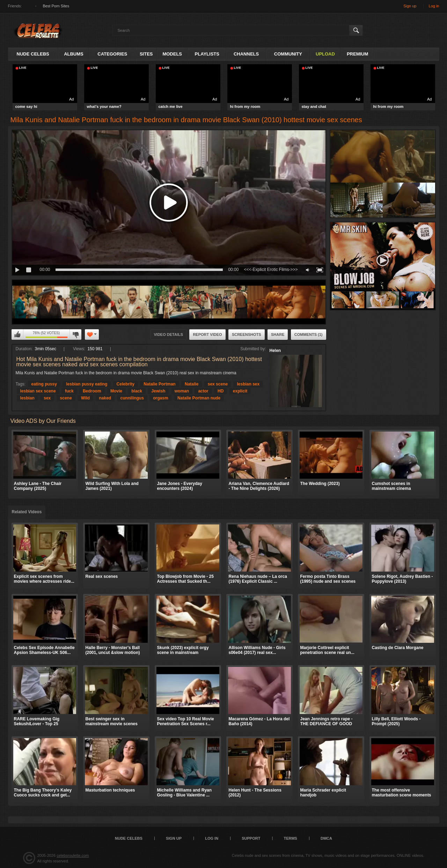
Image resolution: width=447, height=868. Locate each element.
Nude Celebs (33, 54)
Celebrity (126, 384)
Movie (116, 391)
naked (105, 398)
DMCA (326, 838)
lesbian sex (248, 384)
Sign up (410, 6)
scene (66, 398)
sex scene (218, 384)
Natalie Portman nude (199, 398)
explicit (240, 391)
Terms (290, 838)
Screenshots (247, 334)
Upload (325, 54)
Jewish (158, 391)
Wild (85, 398)
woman (182, 391)
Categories (112, 54)
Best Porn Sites (56, 6)
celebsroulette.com (73, 855)
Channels (246, 54)
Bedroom (92, 391)
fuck (69, 391)
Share (278, 334)
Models (172, 54)
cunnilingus (132, 398)
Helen (275, 351)
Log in (434, 6)
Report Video (207, 334)
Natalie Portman (159, 384)
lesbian (27, 398)
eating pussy (44, 384)
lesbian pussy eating (87, 384)
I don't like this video (75, 334)
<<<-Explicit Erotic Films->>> (271, 270)
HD (221, 391)
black (137, 391)
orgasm (160, 398)
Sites (146, 54)
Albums (74, 54)
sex (47, 398)
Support (251, 838)
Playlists (207, 54)
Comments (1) (309, 334)
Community (288, 54)
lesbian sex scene (38, 391)
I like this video (17, 334)
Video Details (169, 334)
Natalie (192, 384)
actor (203, 391)
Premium (357, 54)
